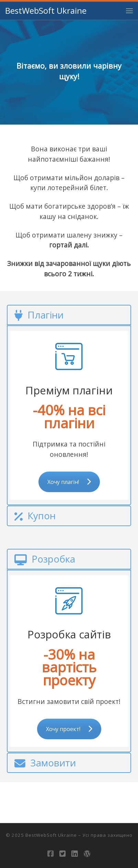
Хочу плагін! (69, 482)
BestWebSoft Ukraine (51, 835)
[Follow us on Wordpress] (87, 854)
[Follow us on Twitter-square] (62, 854)
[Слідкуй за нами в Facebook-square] (50, 854)
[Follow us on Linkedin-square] (74, 854)
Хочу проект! (69, 729)
